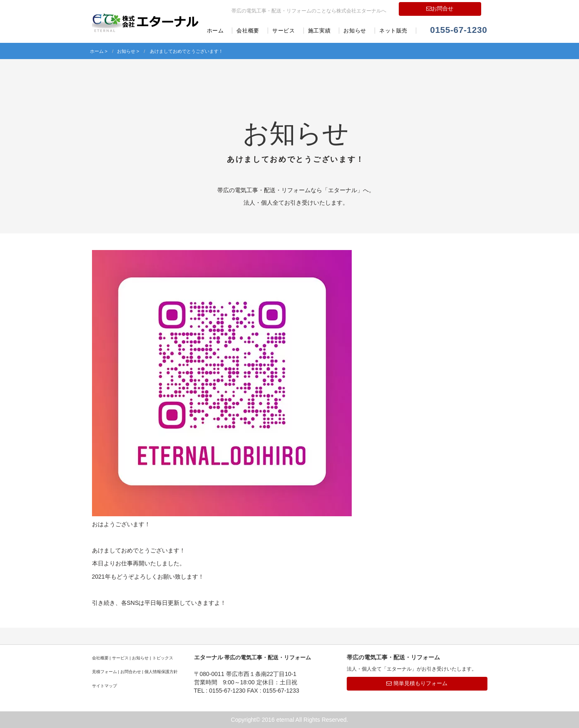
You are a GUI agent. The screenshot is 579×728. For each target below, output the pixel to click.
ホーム (215, 31)
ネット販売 (393, 31)
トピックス (163, 658)
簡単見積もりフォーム (417, 683)
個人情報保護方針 (161, 672)
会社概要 (248, 31)
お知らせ (355, 31)
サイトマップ (104, 686)
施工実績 (319, 31)
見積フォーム (104, 672)
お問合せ (440, 9)
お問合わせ (131, 672)
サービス (284, 31)
